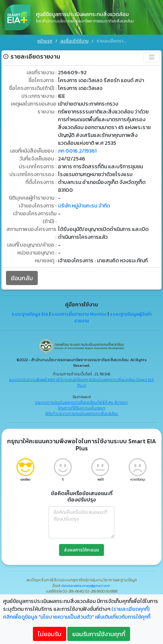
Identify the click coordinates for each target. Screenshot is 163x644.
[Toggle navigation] (152, 55)
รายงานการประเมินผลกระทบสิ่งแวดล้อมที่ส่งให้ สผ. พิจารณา (81, 400)
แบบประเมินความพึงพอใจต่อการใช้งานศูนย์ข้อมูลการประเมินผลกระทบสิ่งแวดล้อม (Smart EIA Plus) (81, 380)
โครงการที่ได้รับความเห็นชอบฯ (82, 406)
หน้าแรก (45, 41)
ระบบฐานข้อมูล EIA (30, 312)
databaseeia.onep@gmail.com (86, 583)
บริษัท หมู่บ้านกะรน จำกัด (84, 204)
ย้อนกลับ (22, 276)
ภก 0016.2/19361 (77, 149)
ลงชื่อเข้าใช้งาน (74, 41)
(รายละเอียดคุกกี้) (130, 609)
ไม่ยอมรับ (50, 634)
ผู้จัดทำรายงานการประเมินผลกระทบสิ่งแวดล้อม (82, 411)
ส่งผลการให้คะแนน (81, 548)
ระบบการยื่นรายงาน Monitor (79, 312)
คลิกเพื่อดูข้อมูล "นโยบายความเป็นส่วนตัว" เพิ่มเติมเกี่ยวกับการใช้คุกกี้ (77, 617)
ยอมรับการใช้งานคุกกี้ (99, 634)
